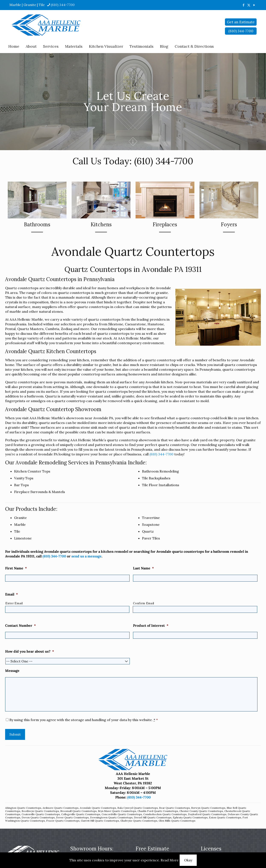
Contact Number (21, 625)
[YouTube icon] (254, 5)
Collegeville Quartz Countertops (81, 814)
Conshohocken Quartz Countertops (165, 814)
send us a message (86, 556)
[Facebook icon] (243, 5)
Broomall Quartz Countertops (78, 811)
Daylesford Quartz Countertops (207, 814)
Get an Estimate (241, 22)
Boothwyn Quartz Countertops (40, 811)
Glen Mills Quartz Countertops (177, 821)
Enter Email (14, 603)
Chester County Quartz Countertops (201, 811)
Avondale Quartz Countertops (98, 808)
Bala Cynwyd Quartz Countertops (138, 808)
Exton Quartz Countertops (225, 817)
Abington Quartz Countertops (23, 808)
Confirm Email (144, 603)
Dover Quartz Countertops (72, 817)
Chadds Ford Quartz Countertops (158, 811)
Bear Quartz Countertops (174, 808)
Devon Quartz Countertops (38, 817)
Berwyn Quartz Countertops (208, 808)
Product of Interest (151, 625)
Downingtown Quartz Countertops (111, 817)
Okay (188, 860)
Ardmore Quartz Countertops (61, 808)
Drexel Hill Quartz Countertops (153, 817)
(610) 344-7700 (164, 161)
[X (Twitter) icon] (249, 5)
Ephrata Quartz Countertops (190, 817)
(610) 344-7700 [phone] (63, 5)
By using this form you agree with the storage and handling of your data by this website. (84, 720)
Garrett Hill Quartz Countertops (100, 821)
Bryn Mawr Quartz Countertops (117, 811)
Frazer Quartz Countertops (63, 821)
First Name (16, 568)
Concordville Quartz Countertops (122, 814)
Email (12, 594)
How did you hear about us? (30, 651)
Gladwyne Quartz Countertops (139, 821)
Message (12, 671)
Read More (170, 860)
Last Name (143, 568)
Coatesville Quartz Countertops (41, 814)
